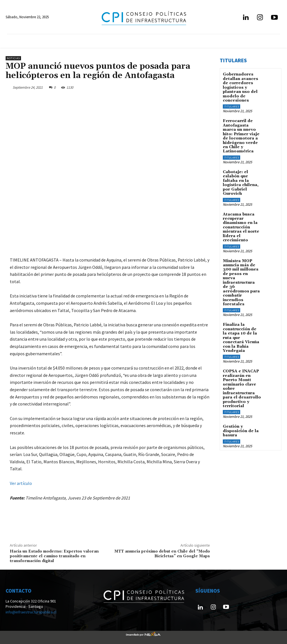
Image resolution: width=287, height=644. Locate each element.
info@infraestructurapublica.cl (31, 612)
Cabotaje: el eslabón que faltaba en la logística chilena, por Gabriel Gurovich (241, 183)
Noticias (13, 58)
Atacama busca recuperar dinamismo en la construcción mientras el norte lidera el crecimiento (241, 227)
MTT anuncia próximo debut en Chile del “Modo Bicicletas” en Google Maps (162, 554)
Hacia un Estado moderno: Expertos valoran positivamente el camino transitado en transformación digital (54, 556)
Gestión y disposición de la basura (241, 430)
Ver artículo (21, 483)
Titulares (232, 106)
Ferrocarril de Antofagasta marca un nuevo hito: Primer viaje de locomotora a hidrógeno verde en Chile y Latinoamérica (241, 136)
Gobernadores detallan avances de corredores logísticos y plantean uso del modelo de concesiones (240, 87)
